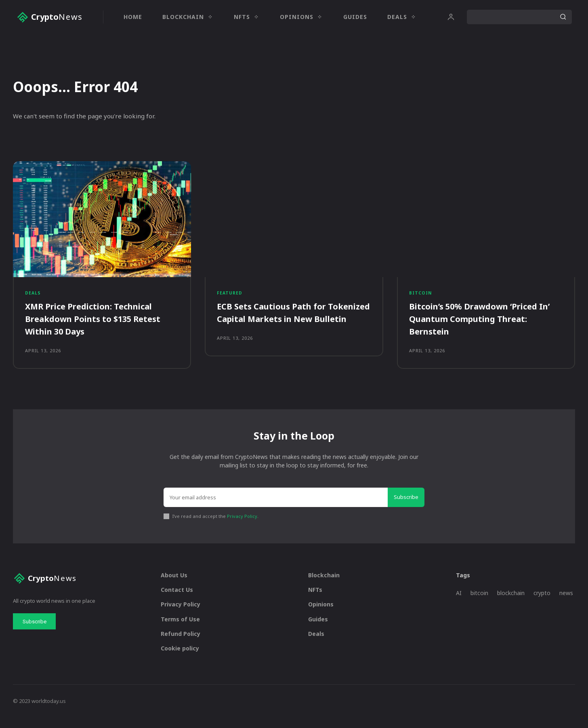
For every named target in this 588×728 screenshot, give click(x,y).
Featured (230, 298)
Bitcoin (421, 298)
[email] (276, 508)
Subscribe (406, 507)
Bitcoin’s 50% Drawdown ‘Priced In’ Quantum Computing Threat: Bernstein (482, 324)
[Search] (563, 17)
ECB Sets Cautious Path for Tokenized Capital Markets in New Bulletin (294, 324)
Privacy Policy (242, 527)
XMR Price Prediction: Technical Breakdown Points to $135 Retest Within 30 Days (99, 324)
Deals (33, 298)
